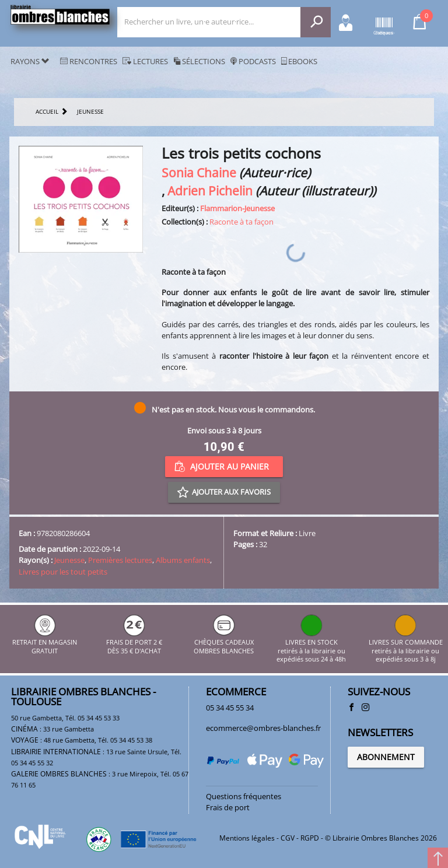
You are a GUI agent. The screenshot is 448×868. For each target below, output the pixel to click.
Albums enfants (183, 560)
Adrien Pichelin (210, 190)
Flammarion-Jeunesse (237, 208)
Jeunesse (69, 560)
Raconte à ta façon (242, 222)
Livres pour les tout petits (63, 572)
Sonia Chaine (199, 172)
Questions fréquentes (244, 796)
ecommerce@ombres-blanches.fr (263, 728)
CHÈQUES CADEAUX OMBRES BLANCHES (224, 643)
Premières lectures (120, 560)
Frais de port (228, 807)
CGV (288, 838)
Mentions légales (247, 838)
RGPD (310, 838)
